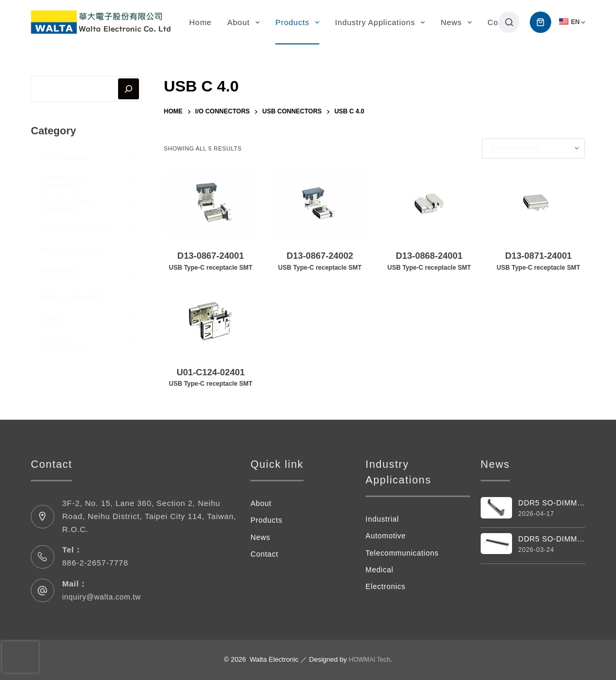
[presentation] (20, 657)
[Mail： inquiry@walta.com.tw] (43, 590)
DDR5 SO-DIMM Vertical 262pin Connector (552, 503)
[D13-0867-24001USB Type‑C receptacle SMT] (211, 204)
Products (299, 22)
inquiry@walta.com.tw (104, 597)
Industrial (383, 519)
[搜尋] (509, 22)
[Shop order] (533, 148)
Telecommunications (405, 553)
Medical (381, 569)
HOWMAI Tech (369, 659)
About (246, 22)
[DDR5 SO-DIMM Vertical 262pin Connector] (496, 508)
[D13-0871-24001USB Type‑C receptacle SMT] (538, 204)
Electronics (387, 586)
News (458, 22)
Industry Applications (382, 22)
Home (200, 22)
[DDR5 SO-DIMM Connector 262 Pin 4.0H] (496, 545)
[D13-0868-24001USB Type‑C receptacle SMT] (429, 204)
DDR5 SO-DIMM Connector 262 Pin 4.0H (552, 540)
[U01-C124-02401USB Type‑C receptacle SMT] (211, 320)
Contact (265, 554)
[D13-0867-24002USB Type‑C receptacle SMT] (320, 204)
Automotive (387, 535)
